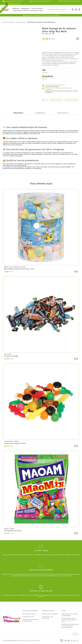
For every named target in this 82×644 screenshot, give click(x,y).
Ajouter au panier (55, 100)
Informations (63, 113)
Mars (6, 354)
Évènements (26, 9)
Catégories (16, 9)
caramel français (21, 22)
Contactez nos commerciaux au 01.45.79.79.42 (41, 1)
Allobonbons (8, 441)
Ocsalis (28, 641)
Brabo (6, 267)
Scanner (75, 634)
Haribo (16, 441)
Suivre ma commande (50, 614)
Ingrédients (40, 113)
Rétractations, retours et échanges (70, 615)
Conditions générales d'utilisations (30, 620)
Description (18, 113)
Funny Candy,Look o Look (17, 267)
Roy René (45, 34)
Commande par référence (48, 617)
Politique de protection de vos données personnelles (70, 626)
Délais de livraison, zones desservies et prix (69, 620)
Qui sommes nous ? (30, 614)
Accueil (5, 22)
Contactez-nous (28, 617)
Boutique (11, 22)
